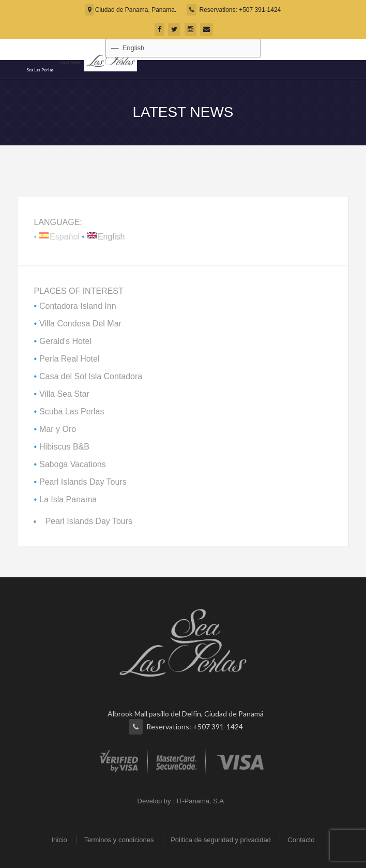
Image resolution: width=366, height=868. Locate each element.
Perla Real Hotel (70, 359)
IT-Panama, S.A (200, 801)
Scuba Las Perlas (72, 411)
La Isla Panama (68, 499)
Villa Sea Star (64, 394)
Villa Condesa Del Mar (80, 324)
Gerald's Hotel (65, 341)
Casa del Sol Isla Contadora (91, 376)
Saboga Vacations (73, 464)
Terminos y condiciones (119, 840)
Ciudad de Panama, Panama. (131, 10)
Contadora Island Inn (78, 306)
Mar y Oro (58, 429)
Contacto (301, 840)
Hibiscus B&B (64, 447)
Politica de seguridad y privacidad (221, 840)
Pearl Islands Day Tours (83, 482)
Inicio (59, 840)
